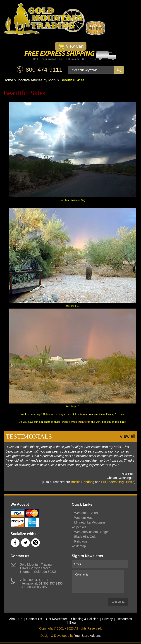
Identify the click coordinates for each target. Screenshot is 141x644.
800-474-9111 (44, 70)
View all (128, 436)
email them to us (80, 422)
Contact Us (34, 619)
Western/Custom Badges (92, 532)
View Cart (70, 47)
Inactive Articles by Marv (37, 80)
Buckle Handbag (82, 482)
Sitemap (80, 546)
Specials (80, 527)
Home (8, 80)
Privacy (108, 619)
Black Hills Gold (85, 537)
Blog (72, 623)
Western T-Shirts (86, 513)
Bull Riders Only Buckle (118, 482)
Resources (124, 619)
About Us (16, 619)
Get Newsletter (56, 619)
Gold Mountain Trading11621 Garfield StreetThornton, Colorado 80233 (38, 568)
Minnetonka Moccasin (90, 522)
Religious (81, 541)
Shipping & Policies (85, 619)
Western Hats (84, 518)
